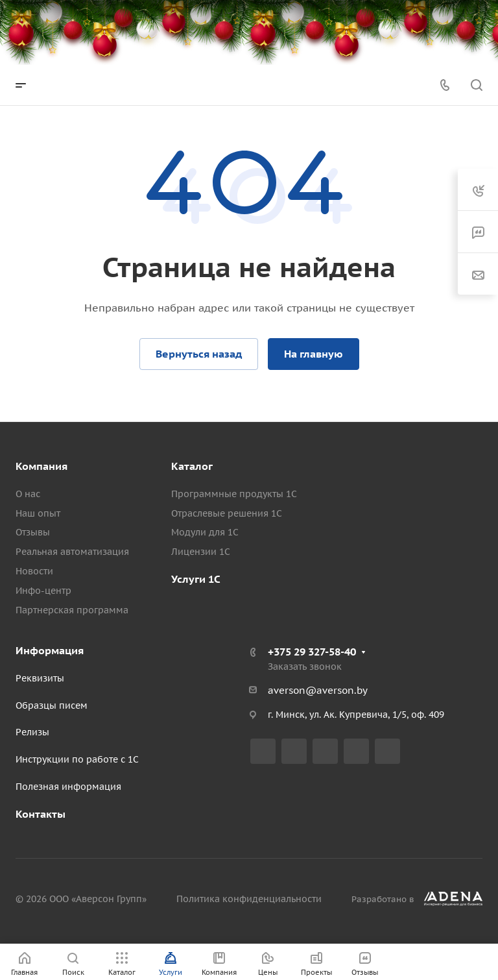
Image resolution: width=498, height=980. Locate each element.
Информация (50, 650)
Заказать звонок (305, 667)
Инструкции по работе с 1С (77, 759)
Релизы (32, 732)
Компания (41, 466)
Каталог (192, 466)
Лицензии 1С (201, 552)
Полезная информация (68, 787)
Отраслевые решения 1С (227, 513)
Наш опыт (38, 513)
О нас (28, 494)
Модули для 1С (205, 532)
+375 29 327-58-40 (312, 652)
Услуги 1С (196, 579)
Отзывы (33, 532)
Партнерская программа (72, 610)
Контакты (41, 814)
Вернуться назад (199, 354)
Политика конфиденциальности (249, 899)
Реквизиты (40, 678)
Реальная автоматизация (72, 552)
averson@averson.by (318, 690)
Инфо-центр (43, 591)
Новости (34, 571)
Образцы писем (52, 705)
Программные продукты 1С (234, 494)
